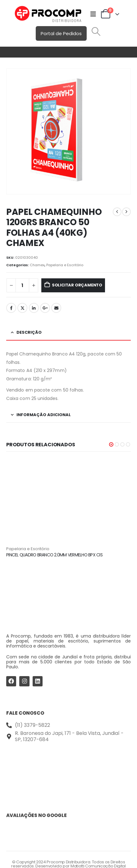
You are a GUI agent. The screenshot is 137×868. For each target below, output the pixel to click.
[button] (96, 31)
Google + (45, 308)
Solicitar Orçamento (77, 285)
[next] (126, 212)
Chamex (37, 265)
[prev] (117, 212)
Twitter (22, 308)
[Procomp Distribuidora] (68, 769)
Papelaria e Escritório (65, 265)
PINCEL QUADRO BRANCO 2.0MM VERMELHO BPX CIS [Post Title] (54, 555)
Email (56, 308)
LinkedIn (34, 308)
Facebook (11, 308)
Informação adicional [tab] (44, 415)
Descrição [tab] (29, 332)
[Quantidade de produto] (22, 285)
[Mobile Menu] (93, 14)
